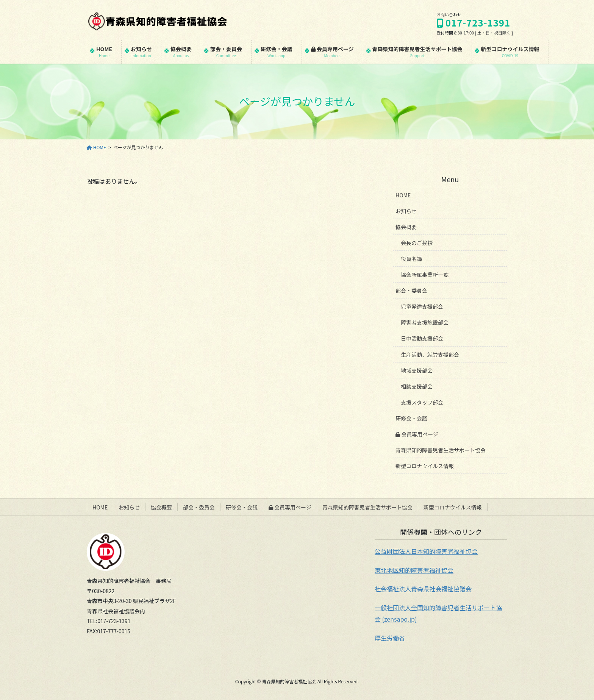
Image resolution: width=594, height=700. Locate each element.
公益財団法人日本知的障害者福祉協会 (426, 551)
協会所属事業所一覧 (425, 275)
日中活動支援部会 (422, 338)
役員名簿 (411, 259)
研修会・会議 (411, 418)
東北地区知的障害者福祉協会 (414, 570)
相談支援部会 (417, 386)
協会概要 (406, 227)
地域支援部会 (417, 370)
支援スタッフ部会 (422, 402)
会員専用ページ (417, 434)
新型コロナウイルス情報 (425, 466)
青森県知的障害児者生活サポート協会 (441, 450)
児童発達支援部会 (422, 306)
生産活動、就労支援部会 (430, 355)
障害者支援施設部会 (425, 322)
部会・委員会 (411, 291)
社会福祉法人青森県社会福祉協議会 (423, 589)
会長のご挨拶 (417, 243)
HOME (403, 195)
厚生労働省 (390, 638)
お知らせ (406, 211)
